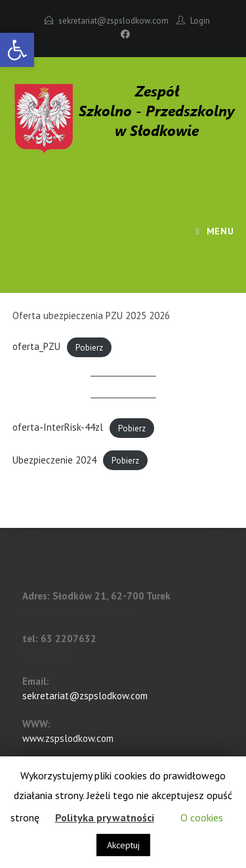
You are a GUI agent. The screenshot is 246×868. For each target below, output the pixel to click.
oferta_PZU (36, 346)
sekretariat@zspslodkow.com (113, 21)
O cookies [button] (202, 817)
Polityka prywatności (105, 817)
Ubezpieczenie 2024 (54, 460)
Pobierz (89, 347)
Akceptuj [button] (123, 845)
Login (200, 21)
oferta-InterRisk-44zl (58, 427)
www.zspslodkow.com (68, 738)
